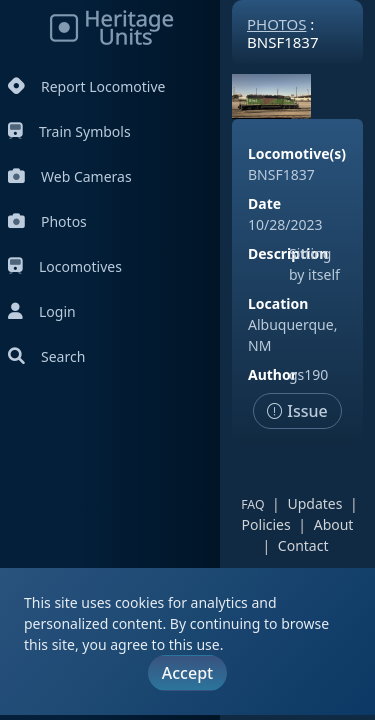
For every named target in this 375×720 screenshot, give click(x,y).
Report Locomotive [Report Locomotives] (86, 86)
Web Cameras (70, 176)
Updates (314, 503)
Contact (303, 545)
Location (278, 303)
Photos (47, 221)
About (334, 524)
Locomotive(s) (297, 153)
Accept (187, 673)
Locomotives (65, 266)
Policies (266, 524)
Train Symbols (69, 131)
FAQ (252, 504)
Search (46, 356)
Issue (297, 411)
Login (42, 311)
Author (272, 374)
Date (264, 203)
